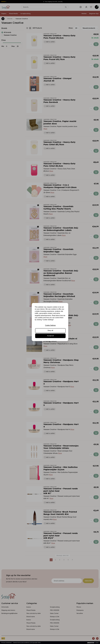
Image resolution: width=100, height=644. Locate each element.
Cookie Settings (50, 325)
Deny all (50, 330)
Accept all (50, 336)
